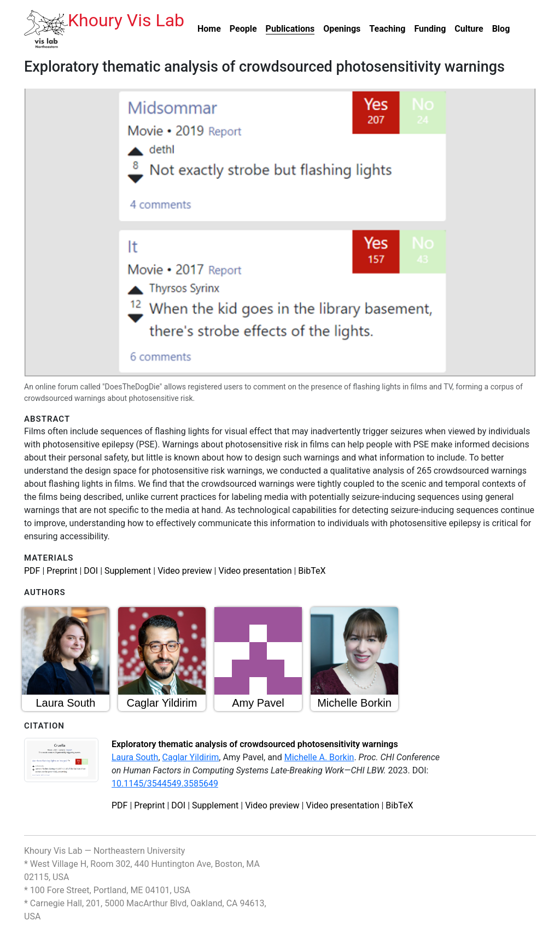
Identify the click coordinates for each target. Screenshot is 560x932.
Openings (342, 29)
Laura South (135, 757)
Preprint (62, 571)
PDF (32, 571)
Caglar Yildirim (191, 757)
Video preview (185, 571)
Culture (469, 29)
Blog (501, 29)
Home (209, 29)
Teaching (387, 29)
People (243, 29)
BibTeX (312, 571)
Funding (430, 29)
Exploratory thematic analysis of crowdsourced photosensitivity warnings (255, 744)
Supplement (128, 571)
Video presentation (255, 571)
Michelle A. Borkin (319, 757)
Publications (290, 29)
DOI (91, 571)
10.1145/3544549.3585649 (165, 784)
